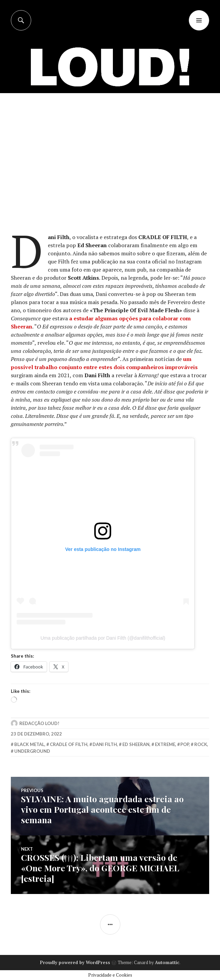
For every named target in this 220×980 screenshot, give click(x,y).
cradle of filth (69, 744)
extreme (165, 744)
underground (32, 751)
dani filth (105, 744)
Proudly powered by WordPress (75, 962)
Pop (185, 744)
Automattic (167, 962)
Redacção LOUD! (39, 723)
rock (201, 744)
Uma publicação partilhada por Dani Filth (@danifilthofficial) (103, 638)
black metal (29, 744)
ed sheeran (136, 744)
